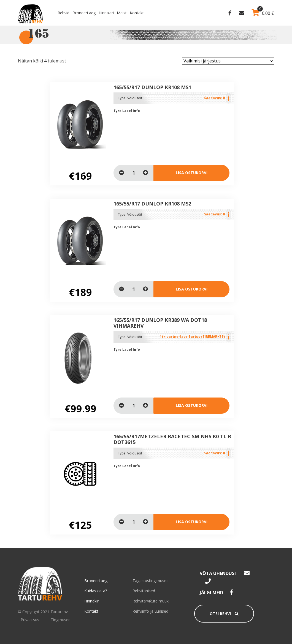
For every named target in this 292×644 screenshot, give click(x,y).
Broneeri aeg (84, 13)
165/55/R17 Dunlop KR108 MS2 (152, 204)
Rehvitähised (144, 591)
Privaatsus (30, 620)
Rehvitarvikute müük (151, 601)
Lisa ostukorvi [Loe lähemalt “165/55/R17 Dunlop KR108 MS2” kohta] (192, 289)
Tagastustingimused (151, 581)
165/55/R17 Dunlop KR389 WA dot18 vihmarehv (160, 323)
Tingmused (61, 620)
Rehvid (63, 13)
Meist (122, 13)
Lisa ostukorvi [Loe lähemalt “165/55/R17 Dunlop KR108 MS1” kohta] (192, 173)
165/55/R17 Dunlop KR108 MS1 (152, 87)
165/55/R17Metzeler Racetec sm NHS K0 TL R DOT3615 (172, 439)
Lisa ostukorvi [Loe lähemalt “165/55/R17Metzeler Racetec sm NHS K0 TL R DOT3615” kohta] (192, 522)
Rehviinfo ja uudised (150, 611)
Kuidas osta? (96, 591)
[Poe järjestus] (228, 61)
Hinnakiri (106, 13)
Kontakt (137, 13)
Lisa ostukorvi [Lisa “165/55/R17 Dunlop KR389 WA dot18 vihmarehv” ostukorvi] (192, 405)
